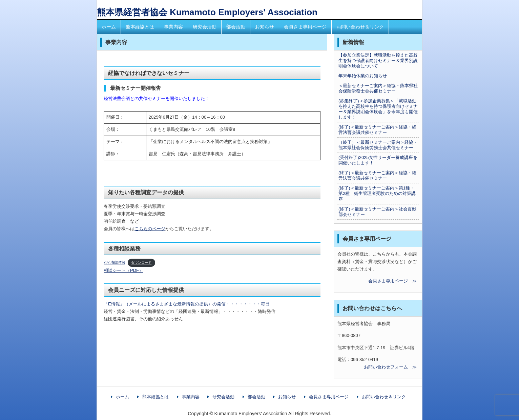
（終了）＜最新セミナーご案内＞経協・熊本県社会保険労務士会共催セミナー (378, 145)
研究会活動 (205, 27)
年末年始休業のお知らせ (363, 76)
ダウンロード (141, 263)
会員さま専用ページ (305, 27)
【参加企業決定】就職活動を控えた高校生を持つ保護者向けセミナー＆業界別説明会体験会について (378, 61)
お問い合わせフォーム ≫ (377, 367)
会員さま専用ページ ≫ (377, 281)
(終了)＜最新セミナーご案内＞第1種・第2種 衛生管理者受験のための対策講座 (377, 193)
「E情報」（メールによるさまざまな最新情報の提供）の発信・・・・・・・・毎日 (187, 304)
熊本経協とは (140, 27)
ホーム (109, 27)
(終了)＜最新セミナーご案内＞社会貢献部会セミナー (377, 212)
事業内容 (173, 27)
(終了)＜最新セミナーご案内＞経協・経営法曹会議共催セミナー (377, 130)
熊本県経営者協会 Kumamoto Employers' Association (207, 12)
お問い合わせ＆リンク (360, 27)
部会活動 (236, 27)
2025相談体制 (114, 263)
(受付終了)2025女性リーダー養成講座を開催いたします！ (378, 160)
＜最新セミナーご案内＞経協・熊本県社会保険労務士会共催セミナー (378, 88)
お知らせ (265, 27)
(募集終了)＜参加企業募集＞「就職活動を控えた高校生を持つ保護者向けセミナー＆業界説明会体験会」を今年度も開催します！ (378, 109)
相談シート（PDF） (123, 270)
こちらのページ (150, 229)
